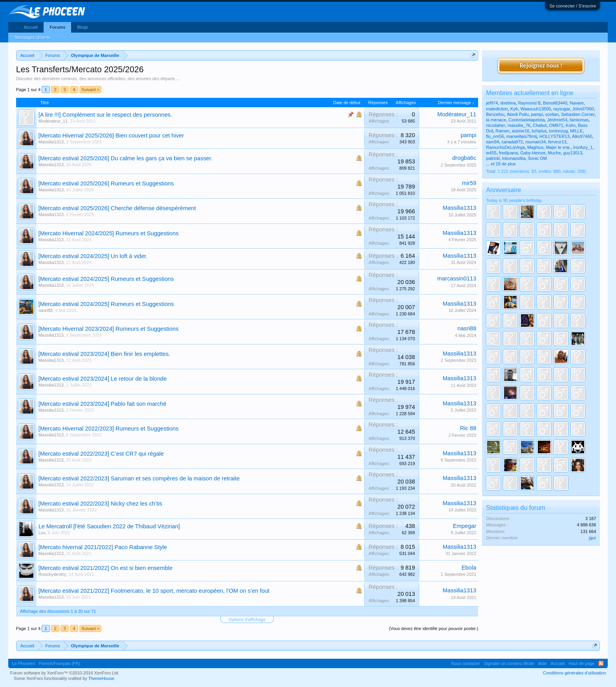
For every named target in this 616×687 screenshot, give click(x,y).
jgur (592, 538)
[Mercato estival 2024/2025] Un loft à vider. (93, 256)
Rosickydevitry (52, 574)
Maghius (535, 147)
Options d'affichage (247, 619)
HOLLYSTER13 (555, 136)
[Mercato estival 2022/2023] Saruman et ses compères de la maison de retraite (139, 478)
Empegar (465, 526)
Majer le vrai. (558, 147)
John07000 (583, 109)
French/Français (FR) (60, 663)
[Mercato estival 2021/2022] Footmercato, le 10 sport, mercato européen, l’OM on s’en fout (154, 591)
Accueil (31, 27)
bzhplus (539, 131)
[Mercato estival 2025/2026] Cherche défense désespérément (117, 208)
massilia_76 (519, 125)
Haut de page (581, 663)
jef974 (492, 103)
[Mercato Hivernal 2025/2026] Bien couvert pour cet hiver (111, 136)
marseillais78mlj (522, 136)
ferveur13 (557, 142)
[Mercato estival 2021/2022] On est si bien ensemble (105, 568)
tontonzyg (559, 131)
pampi (468, 135)
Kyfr (514, 109)
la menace (496, 120)
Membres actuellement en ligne (530, 93)
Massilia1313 (51, 142)
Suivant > (90, 90)
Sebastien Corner (578, 114)
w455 (491, 153)
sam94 (492, 142)
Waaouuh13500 (536, 109)
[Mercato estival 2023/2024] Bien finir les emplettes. (104, 354)
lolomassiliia (514, 158)
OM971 (556, 125)
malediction (497, 109)
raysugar (562, 109)
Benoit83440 (555, 103)
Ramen (502, 131)
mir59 (469, 183)
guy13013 (573, 153)
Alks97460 (582, 136)
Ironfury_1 (583, 147)
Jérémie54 (557, 120)
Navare (577, 103)
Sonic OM (537, 158)
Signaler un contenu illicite (509, 663)
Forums (57, 27)
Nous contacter (466, 663)
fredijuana (508, 153)
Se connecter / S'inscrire (573, 6)
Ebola (469, 568)
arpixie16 (521, 131)
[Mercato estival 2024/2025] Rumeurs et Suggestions (106, 279)
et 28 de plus (503, 164)
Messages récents (33, 37)
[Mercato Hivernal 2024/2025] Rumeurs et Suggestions (109, 233)
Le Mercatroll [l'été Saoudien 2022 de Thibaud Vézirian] (109, 526)
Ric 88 (468, 428)
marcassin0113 (457, 278)
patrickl (493, 158)
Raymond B (529, 103)
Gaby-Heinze (533, 153)
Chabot (540, 125)
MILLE (576, 131)
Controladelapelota (526, 120)
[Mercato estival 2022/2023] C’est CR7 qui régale (101, 454)
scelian (552, 114)
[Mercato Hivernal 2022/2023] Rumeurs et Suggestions (109, 429)
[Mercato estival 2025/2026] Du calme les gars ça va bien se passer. (126, 158)
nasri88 (46, 310)
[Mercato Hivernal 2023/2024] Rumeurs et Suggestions (109, 329)
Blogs (82, 27)
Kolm (571, 125)
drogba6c (464, 158)
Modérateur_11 (53, 121)
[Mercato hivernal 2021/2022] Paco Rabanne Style (103, 547)
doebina (508, 103)
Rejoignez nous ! (541, 65)
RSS (601, 663)
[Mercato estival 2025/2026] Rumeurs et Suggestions (106, 183)
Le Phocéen (24, 663)
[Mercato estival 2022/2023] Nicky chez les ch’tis (100, 504)
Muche (555, 153)
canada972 (512, 142)
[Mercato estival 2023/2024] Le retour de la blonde (103, 379)
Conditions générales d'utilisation (574, 673)
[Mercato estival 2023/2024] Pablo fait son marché (103, 404)
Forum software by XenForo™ (65, 673)
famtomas (579, 120)
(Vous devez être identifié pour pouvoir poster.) (434, 628)
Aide (543, 663)
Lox (42, 533)
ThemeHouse (101, 678)
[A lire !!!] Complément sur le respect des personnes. (105, 115)
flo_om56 (495, 136)
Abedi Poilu (518, 114)
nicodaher (495, 125)
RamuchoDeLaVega (505, 147)
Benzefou (495, 114)
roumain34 (535, 142)
